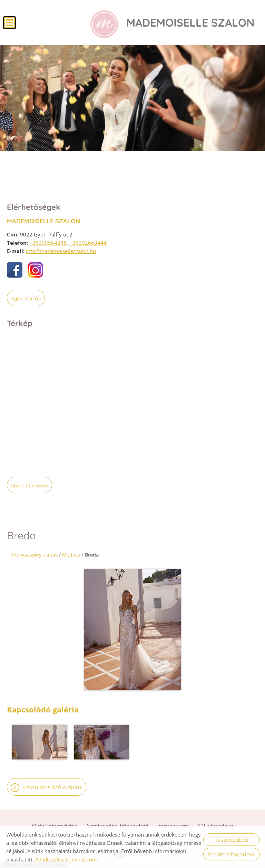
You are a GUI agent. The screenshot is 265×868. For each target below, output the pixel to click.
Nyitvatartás (26, 298)
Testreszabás (232, 840)
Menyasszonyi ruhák (34, 555)
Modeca (71, 555)
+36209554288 (48, 243)
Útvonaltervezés (30, 485)
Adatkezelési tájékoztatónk (67, 859)
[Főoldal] (104, 24)
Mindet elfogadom (232, 854)
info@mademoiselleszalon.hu (61, 251)
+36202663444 (88, 243)
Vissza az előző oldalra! (53, 787)
